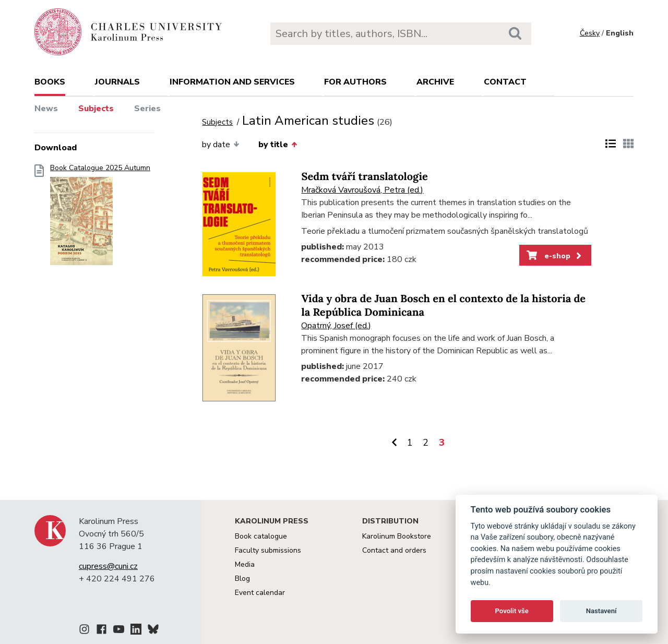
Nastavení (601, 611)
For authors (355, 82)
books (50, 82)
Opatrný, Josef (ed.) (336, 326)
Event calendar (260, 593)
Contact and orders (394, 550)
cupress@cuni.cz (108, 566)
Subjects (96, 109)
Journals (117, 82)
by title (278, 145)
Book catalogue (261, 536)
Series (147, 109)
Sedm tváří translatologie (364, 177)
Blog (242, 579)
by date (220, 145)
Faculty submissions (268, 550)
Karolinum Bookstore (397, 536)
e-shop (555, 256)
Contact (505, 82)
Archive (435, 82)
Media (245, 564)
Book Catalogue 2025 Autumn (100, 218)
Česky (590, 33)
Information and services (232, 82)
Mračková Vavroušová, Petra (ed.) (362, 190)
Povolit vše (512, 611)
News (46, 109)
